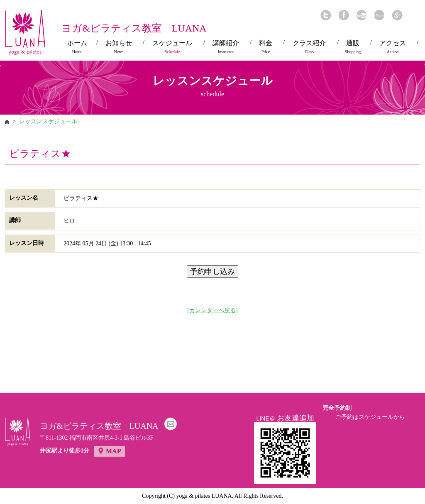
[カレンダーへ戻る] (212, 310)
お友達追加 (296, 418)
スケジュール (172, 47)
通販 (353, 47)
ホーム (77, 47)
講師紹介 (226, 47)
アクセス (393, 47)
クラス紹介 (309, 47)
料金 (266, 47)
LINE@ (379, 15)
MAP (113, 451)
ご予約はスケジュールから (370, 417)
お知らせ (119, 47)
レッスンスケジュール (48, 121)
